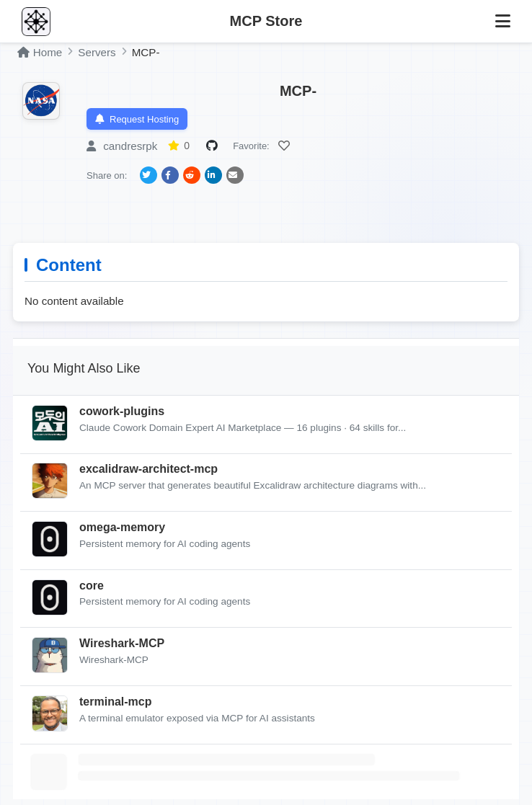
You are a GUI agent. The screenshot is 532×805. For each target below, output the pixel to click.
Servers (97, 52)
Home (40, 52)
